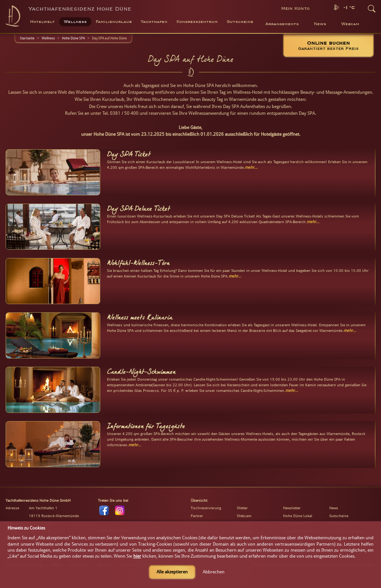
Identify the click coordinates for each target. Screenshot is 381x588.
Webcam (350, 24)
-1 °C (349, 8)
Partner (197, 516)
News (320, 24)
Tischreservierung (206, 508)
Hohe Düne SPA (73, 38)
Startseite (27, 38)
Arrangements (282, 24)
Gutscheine (339, 516)
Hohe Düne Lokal (298, 516)
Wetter (242, 508)
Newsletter (292, 508)
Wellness (48, 38)
